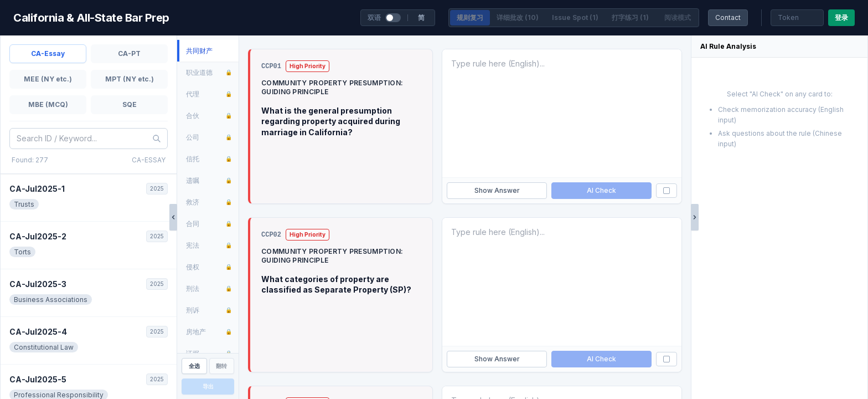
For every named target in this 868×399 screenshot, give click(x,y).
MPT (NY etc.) (130, 79)
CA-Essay (48, 53)
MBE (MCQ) (48, 104)
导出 (208, 386)
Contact (728, 17)
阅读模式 (678, 17)
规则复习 (470, 17)
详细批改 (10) (518, 17)
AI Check (601, 190)
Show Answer (497, 190)
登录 (841, 17)
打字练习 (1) (630, 17)
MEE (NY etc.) (48, 79)
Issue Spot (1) (575, 17)
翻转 (221, 366)
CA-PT (129, 53)
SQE (130, 104)
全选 (194, 366)
